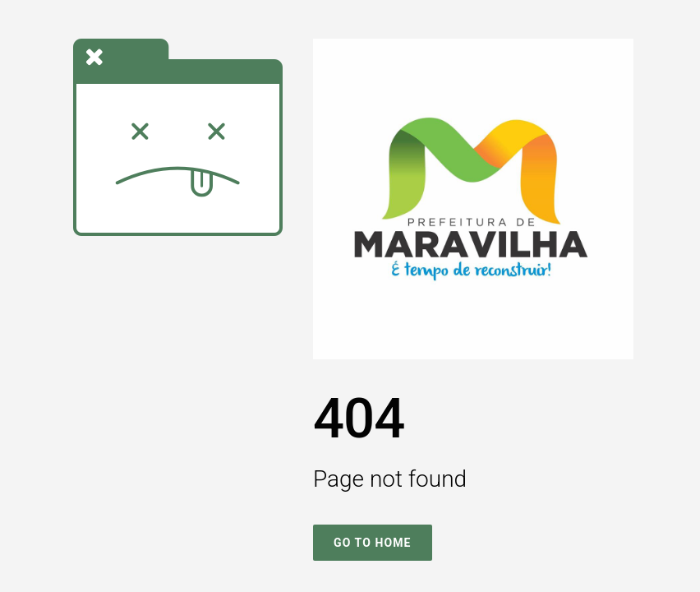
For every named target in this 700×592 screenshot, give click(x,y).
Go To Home (373, 543)
